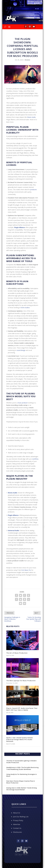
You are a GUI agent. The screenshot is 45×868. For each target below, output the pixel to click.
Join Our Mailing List (21, 817)
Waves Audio (31, 117)
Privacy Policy (18, 820)
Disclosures (17, 832)
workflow (35, 459)
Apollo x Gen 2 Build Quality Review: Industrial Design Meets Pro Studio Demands (20, 739)
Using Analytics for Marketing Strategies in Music (21, 775)
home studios (25, 308)
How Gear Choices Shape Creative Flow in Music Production (21, 782)
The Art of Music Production (17, 653)
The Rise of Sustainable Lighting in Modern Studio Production (21, 762)
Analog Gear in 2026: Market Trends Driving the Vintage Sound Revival (21, 789)
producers (34, 190)
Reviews (27, 60)
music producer (23, 403)
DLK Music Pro (26, 570)
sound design (21, 350)
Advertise (17, 824)
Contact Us (17, 828)
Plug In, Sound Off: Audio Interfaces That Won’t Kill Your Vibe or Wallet (22, 709)
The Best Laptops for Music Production (21, 681)
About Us (17, 813)
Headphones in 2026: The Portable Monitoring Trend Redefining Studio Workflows (22, 768)
